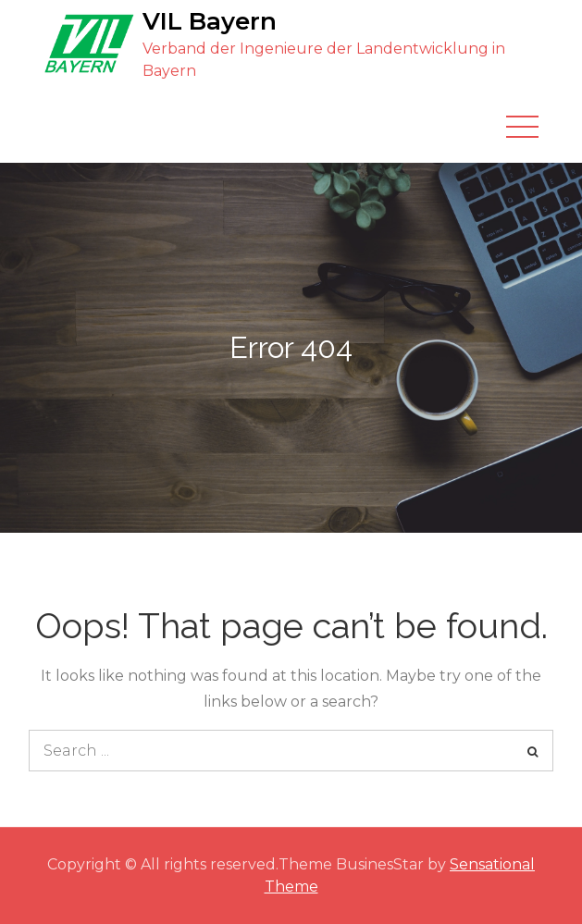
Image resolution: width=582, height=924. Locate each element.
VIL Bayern (210, 21)
